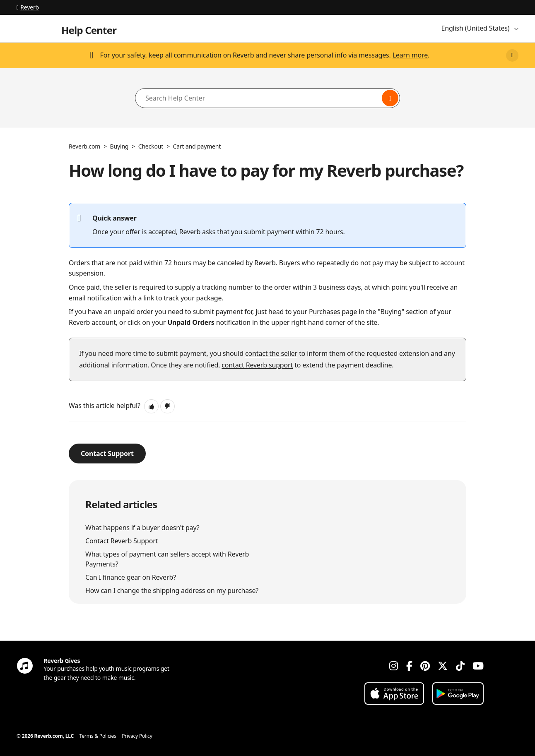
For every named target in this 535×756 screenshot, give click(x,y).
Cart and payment (197, 146)
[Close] (512, 55)
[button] (151, 406)
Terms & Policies (98, 736)
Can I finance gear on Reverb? (131, 577)
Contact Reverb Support (122, 541)
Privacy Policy (137, 736)
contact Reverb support (257, 365)
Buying (119, 146)
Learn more (410, 55)
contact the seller (271, 353)
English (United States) (476, 28)
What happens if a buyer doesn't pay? (142, 528)
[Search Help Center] (267, 98)
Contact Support (107, 454)
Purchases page (333, 312)
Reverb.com (84, 146)
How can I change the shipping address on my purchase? (172, 590)
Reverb (28, 7)
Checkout (151, 146)
